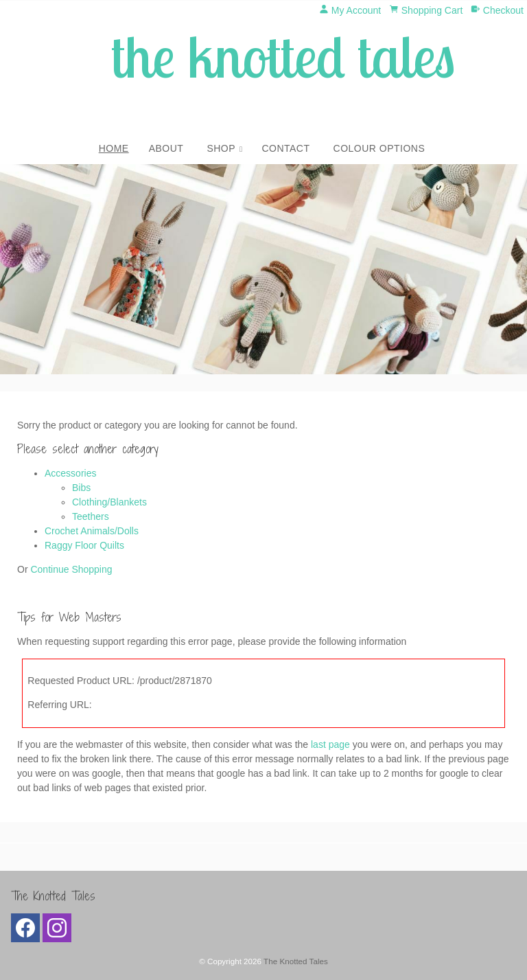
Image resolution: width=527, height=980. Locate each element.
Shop (221, 148)
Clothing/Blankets (109, 502)
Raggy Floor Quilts (84, 545)
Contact (285, 148)
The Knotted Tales (296, 961)
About (166, 148)
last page (330, 744)
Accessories (70, 473)
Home (114, 148)
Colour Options (379, 148)
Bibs (81, 488)
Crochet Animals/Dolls (92, 531)
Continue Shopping (71, 569)
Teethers (91, 516)
